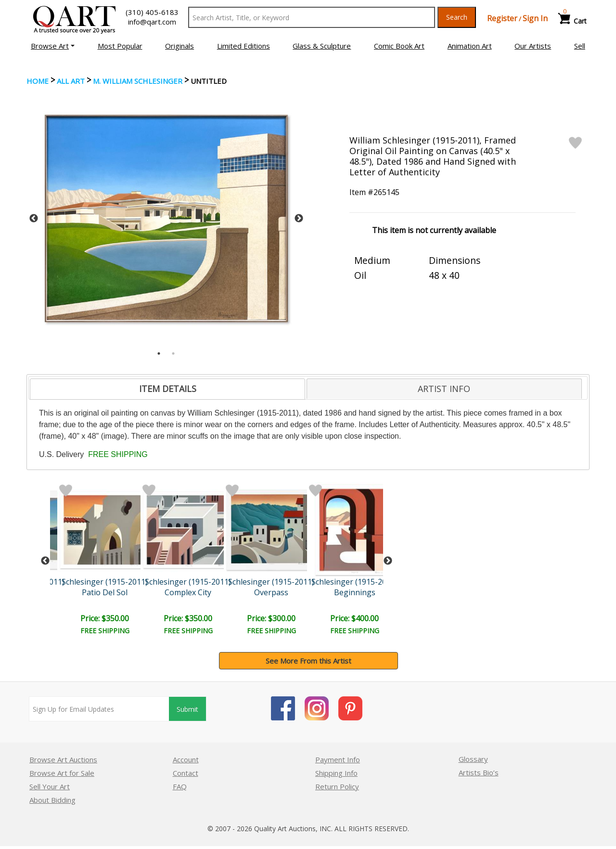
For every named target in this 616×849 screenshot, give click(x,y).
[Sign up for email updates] (99, 709)
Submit (187, 709)
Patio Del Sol (105, 592)
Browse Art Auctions (63, 759)
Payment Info (338, 759)
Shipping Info (336, 773)
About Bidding (52, 800)
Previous (34, 219)
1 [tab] (159, 353)
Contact (186, 773)
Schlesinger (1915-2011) (105, 582)
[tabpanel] (166, 218)
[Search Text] (312, 17)
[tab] (167, 389)
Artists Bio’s (479, 772)
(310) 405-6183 (152, 12)
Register (502, 18)
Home (38, 81)
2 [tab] (173, 353)
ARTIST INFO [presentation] (444, 389)
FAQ (180, 786)
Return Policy (337, 786)
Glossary (473, 759)
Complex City (188, 592)
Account (186, 759)
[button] (53, 46)
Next (299, 219)
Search (457, 17)
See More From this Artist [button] (308, 661)
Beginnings (355, 592)
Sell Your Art (50, 786)
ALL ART (71, 81)
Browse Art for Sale (62, 773)
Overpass (271, 592)
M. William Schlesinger (138, 81)
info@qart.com (152, 22)
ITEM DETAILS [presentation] (168, 389)
